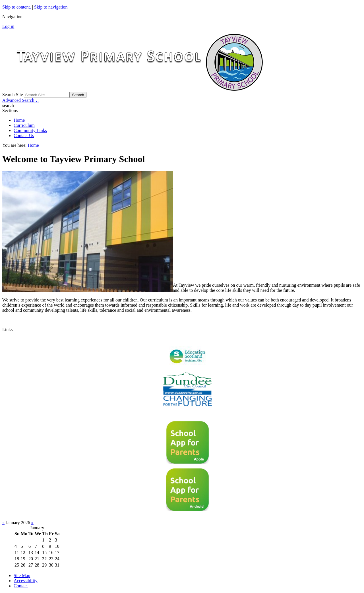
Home (19, 120)
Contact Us (24, 136)
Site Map (22, 576)
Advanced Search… (20, 100)
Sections (10, 110)
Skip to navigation (51, 7)
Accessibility (26, 581)
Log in (8, 26)
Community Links (30, 130)
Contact (21, 586)
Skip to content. (17, 7)
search (8, 105)
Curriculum (24, 125)
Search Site (13, 95)
